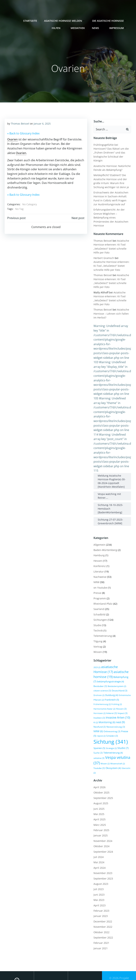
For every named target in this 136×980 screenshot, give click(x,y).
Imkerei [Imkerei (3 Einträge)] (122, 700)
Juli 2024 (98, 838)
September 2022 (103, 919)
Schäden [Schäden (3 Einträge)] (111, 723)
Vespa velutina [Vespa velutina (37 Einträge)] (112, 744)
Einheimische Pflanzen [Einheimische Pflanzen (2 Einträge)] (118, 687)
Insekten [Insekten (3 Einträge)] (109, 704)
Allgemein (99, 536)
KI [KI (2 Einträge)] (109, 709)
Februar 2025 (101, 811)
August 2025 (100, 785)
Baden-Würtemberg (105, 541)
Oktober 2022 (101, 913)
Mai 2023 (98, 881)
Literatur (98, 563)
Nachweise (99, 568)
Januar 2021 (100, 930)
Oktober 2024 (101, 827)
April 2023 (99, 887)
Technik (97, 622)
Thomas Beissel (20, 123)
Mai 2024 (98, 844)
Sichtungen (100, 611)
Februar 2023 (101, 892)
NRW (96, 573)
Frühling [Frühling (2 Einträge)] (98, 696)
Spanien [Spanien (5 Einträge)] (99, 735)
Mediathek (79, 27)
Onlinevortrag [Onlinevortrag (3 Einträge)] (115, 718)
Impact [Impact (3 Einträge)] (98, 704)
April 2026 (99, 768)
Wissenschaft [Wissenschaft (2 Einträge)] (110, 749)
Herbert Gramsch (103, 249)
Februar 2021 (101, 924)
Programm (99, 590)
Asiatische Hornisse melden (66, 20)
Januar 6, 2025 (42, 123)
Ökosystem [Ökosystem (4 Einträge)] (100, 754)
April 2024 (99, 849)
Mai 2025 (98, 795)
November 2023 (102, 854)
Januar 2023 (100, 897)
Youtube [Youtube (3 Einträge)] (123, 749)
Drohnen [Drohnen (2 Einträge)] (118, 682)
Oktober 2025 (101, 774)
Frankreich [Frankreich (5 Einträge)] (100, 691)
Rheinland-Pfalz (102, 595)
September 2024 (103, 833)
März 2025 (99, 806)
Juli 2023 (98, 871)
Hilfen (59, 27)
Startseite (31, 20)
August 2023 (100, 865)
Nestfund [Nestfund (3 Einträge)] (108, 713)
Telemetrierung (102, 627)
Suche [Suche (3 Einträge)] (97, 739)
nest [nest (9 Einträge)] (97, 713)
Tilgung (97, 632)
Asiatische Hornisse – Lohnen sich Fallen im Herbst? (111, 305)
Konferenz (99, 557)
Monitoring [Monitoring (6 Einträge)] (120, 709)
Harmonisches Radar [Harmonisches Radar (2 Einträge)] (115, 696)
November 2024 (102, 822)
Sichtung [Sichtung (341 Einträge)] (110, 728)
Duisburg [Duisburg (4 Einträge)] (99, 686)
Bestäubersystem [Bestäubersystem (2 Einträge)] (105, 678)
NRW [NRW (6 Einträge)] (101, 718)
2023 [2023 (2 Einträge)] (96, 659)
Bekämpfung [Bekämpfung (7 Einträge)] (108, 668)
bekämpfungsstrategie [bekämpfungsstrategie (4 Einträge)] (106, 673)
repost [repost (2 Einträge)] (100, 723)
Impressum (119, 27)
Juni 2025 (98, 790)
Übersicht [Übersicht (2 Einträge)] (114, 754)
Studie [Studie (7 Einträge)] (122, 735)
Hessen (97, 552)
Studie (97, 616)
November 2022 (102, 908)
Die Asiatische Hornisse (111, 20)
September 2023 (103, 860)
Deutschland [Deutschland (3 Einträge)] (104, 682)
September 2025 (103, 779)
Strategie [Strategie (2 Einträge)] (111, 735)
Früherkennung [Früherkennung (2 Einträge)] (116, 691)
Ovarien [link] (12, 139)
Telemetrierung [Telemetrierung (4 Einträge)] (112, 739)
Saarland (98, 600)
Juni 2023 (98, 876)
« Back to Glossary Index (23, 133)
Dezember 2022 (102, 903)
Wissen (97, 643)
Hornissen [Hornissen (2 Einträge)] (110, 700)
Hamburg (98, 547)
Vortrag (97, 638)
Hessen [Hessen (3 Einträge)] (98, 700)
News (98, 27)
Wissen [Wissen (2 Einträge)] (97, 749)
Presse (97, 584)
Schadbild (99, 606)
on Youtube (100, 579)
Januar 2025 (100, 817)
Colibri (119, 975)
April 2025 (99, 801)
